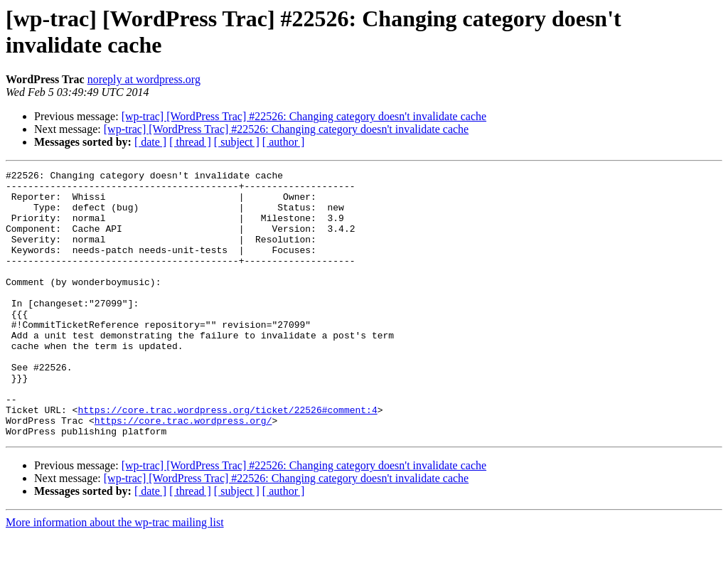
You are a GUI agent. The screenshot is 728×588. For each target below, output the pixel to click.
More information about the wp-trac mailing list (115, 576)
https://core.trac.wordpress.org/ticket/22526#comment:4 (227, 459)
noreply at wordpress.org (144, 79)
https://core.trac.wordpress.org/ (183, 471)
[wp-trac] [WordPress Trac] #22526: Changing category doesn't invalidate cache (304, 116)
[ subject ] (237, 142)
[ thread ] (190, 142)
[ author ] (284, 142)
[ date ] (150, 142)
